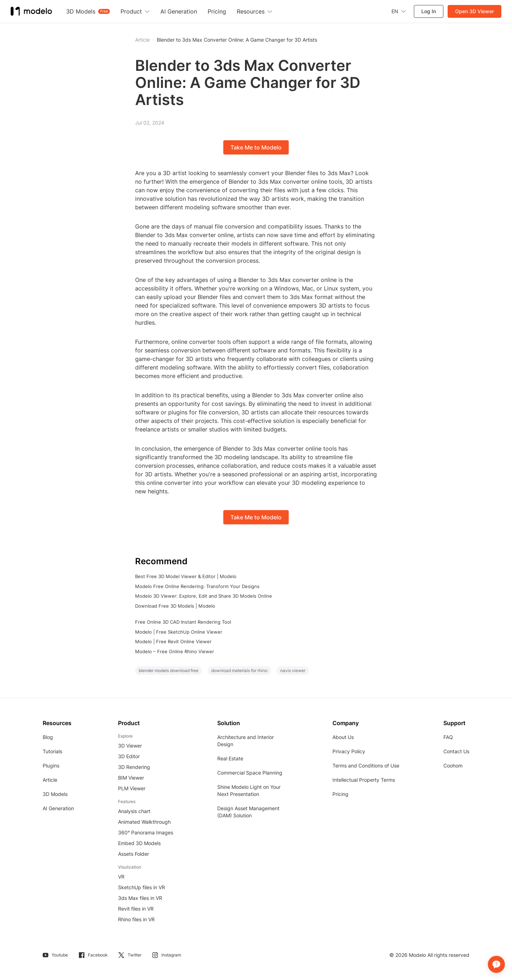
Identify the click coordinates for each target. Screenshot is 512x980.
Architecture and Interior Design (246, 741)
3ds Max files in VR (140, 898)
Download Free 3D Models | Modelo (175, 606)
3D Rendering (134, 767)
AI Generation (58, 808)
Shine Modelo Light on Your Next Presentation (249, 790)
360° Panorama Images (146, 832)
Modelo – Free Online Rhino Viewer (175, 651)
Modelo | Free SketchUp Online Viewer (179, 632)
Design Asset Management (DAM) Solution (248, 812)
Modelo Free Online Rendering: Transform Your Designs (197, 586)
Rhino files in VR (136, 919)
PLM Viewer (132, 788)
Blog (48, 737)
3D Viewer (130, 746)
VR (121, 877)
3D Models (55, 794)
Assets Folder (134, 854)
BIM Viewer (131, 778)
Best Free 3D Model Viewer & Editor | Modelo (186, 576)
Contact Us (456, 751)
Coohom (453, 766)
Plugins (51, 766)
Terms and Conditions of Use (366, 766)
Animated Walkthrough (144, 822)
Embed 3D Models (139, 843)
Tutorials (52, 751)
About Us (343, 737)
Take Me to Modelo (256, 147)
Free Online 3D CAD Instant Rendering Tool (183, 622)
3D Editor (129, 756)
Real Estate (230, 758)
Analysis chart (134, 811)
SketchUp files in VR (142, 887)
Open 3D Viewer (474, 11)
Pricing (340, 794)
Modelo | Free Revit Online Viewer (173, 641)
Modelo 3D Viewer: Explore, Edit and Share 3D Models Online (204, 596)
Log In (429, 11)
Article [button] (142, 40)
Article (50, 780)
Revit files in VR (136, 909)
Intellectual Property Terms (364, 780)
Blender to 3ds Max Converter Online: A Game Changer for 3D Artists (237, 40)
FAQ (448, 737)
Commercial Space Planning (250, 773)
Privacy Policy (349, 751)
